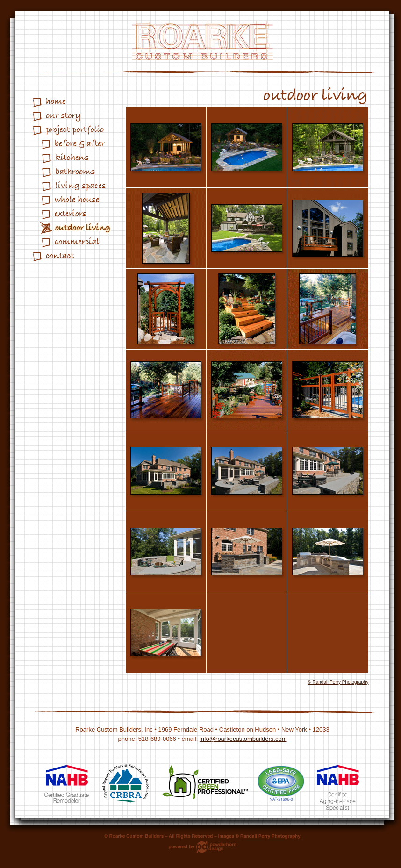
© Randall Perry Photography (338, 682)
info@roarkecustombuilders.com (243, 739)
